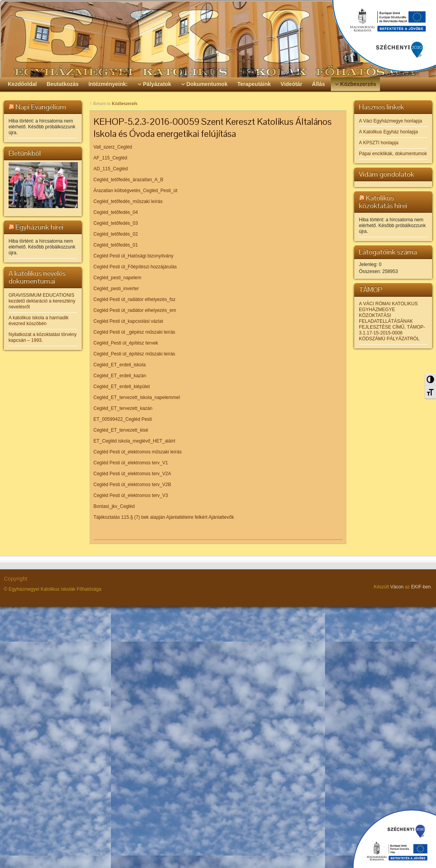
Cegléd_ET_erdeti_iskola (120, 365)
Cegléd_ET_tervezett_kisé (121, 430)
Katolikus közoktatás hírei (383, 202)
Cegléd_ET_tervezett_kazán (123, 408)
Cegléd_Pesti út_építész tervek (126, 343)
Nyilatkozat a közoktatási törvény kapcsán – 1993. (43, 337)
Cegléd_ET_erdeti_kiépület (122, 387)
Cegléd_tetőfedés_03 (116, 223)
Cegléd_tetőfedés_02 (116, 234)
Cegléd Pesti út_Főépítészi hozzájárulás (135, 267)
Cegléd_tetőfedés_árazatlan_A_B (128, 180)
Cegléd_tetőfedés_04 (116, 212)
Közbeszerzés (125, 103)
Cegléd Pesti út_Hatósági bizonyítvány (133, 256)
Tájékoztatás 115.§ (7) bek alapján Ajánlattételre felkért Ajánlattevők (164, 517)
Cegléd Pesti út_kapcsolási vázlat (128, 321)
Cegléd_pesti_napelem (117, 278)
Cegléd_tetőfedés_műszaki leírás (128, 201)
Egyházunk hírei (40, 227)
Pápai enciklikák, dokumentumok (393, 154)
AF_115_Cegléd (110, 158)
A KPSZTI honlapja (379, 143)
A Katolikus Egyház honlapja (388, 132)
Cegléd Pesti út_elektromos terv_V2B (132, 485)
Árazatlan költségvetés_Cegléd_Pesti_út (135, 191)
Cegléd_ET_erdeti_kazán (120, 376)
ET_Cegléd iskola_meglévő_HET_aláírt (134, 441)
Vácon (397, 587)
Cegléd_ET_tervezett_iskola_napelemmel (137, 397)
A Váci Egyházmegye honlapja (390, 121)
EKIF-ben (421, 587)
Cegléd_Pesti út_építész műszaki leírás (134, 354)
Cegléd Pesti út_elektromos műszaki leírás (138, 452)
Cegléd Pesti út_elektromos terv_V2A (132, 474)
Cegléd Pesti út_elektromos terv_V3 (131, 495)
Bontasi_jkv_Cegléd (114, 506)
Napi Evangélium (41, 107)
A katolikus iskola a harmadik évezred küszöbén (39, 321)
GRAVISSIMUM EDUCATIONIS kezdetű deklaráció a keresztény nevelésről (42, 301)
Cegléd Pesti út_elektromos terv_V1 (131, 463)
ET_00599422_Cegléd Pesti (123, 419)
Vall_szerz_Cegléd (113, 147)
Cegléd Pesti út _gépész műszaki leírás (134, 332)
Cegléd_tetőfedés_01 (116, 245)
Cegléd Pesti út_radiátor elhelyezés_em (135, 310)
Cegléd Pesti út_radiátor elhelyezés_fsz (134, 299)
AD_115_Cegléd (111, 169)
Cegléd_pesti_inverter (116, 289)
